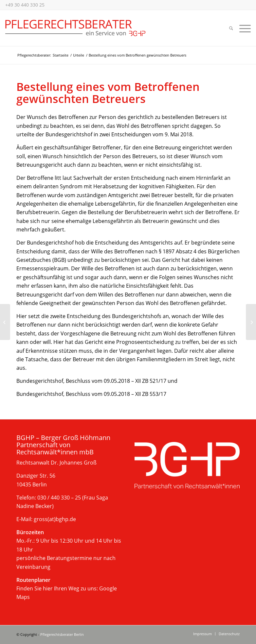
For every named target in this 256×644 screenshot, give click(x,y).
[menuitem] (231, 28)
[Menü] (243, 28)
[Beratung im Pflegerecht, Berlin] (75, 28)
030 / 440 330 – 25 (59, 498)
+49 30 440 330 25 (25, 5)
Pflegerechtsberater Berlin (62, 634)
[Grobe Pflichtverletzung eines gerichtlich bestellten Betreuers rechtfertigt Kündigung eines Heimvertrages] (251, 322)
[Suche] (231, 28)
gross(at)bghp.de (55, 519)
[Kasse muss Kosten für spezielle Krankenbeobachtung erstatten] (5, 322)
